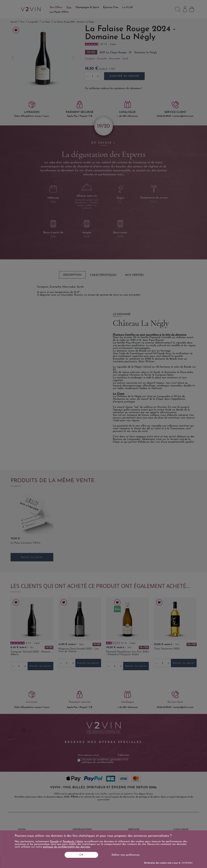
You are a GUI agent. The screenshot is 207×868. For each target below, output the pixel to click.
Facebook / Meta (73, 842)
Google (54, 842)
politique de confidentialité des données (67, 847)
